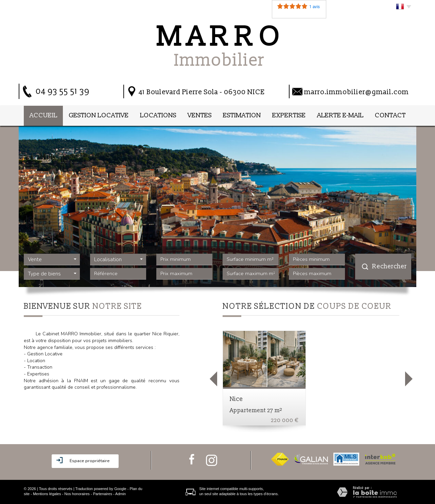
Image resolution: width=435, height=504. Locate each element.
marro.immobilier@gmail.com (356, 92)
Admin (120, 494)
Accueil (43, 115)
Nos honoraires (77, 494)
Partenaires (103, 494)
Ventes (200, 115)
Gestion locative (99, 115)
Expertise (289, 115)
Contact (390, 115)
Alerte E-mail (340, 115)
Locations (158, 115)
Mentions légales (47, 494)
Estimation (242, 115)
